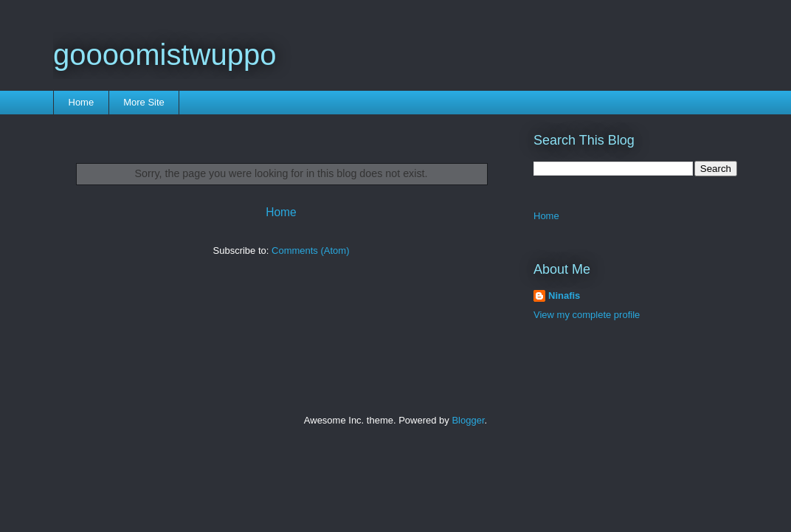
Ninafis (564, 296)
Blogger (468, 420)
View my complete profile (587, 315)
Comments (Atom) (310, 251)
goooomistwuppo (165, 55)
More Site (144, 102)
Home (82, 102)
